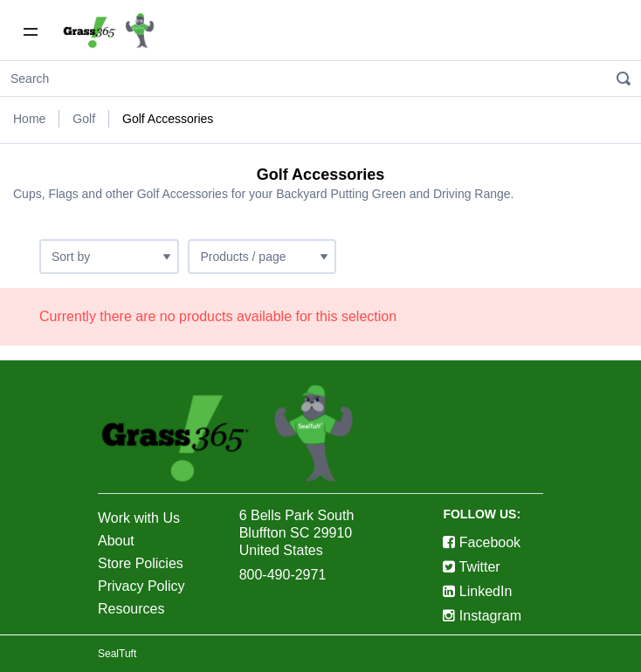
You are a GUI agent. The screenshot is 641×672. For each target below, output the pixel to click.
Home (29, 119)
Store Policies (141, 563)
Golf (84, 119)
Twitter (471, 567)
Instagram (482, 616)
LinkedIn (477, 591)
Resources (131, 609)
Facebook (482, 542)
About (116, 541)
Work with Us (139, 518)
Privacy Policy (141, 586)
